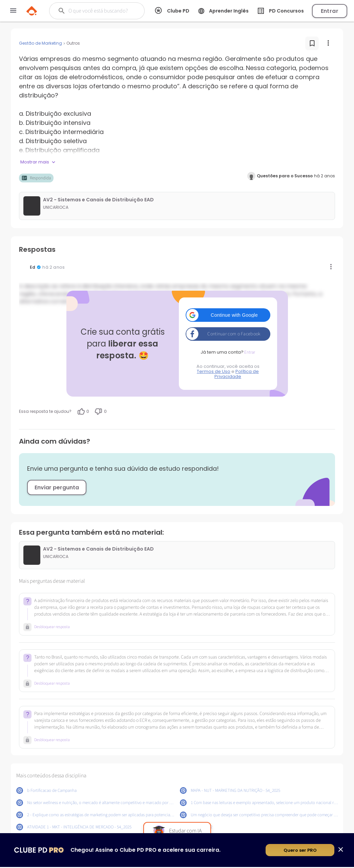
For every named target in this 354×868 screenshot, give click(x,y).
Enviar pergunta (57, 487)
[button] (228, 315)
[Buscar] (100, 11)
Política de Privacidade (237, 374)
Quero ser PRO (300, 851)
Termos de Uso (214, 371)
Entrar (330, 11)
